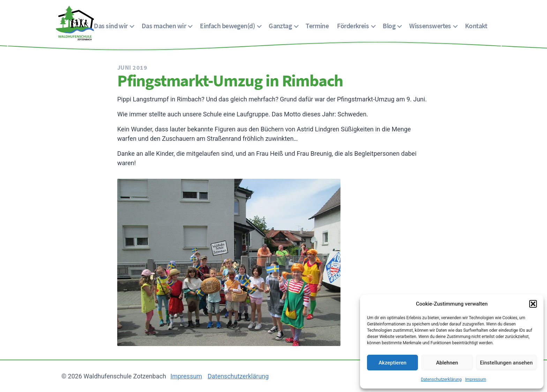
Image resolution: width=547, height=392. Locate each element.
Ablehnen (447, 363)
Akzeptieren (392, 363)
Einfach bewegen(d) (227, 26)
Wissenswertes (430, 26)
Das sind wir (111, 26)
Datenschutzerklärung (441, 379)
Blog (389, 26)
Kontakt (476, 26)
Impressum (475, 379)
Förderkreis (353, 26)
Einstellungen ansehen (506, 363)
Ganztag (280, 26)
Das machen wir (164, 26)
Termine (317, 26)
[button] (533, 304)
